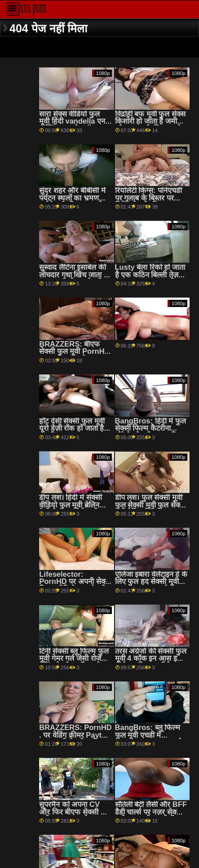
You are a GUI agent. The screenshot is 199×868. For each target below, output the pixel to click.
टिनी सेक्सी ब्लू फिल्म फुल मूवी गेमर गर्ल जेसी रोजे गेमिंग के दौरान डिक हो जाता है (74, 662)
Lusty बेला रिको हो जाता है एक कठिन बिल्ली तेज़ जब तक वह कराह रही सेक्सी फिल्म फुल (150, 278)
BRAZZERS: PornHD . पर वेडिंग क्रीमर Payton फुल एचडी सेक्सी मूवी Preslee (75, 739)
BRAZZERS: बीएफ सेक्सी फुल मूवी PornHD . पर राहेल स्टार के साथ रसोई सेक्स (74, 355)
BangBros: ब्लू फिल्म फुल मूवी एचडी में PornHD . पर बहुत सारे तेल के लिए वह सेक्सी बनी (150, 739)
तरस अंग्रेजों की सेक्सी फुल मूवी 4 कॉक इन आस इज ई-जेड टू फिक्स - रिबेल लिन (151, 662)
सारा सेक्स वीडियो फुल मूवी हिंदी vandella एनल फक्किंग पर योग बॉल (75, 121)
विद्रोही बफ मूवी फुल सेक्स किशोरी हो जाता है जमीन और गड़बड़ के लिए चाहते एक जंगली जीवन (150, 125)
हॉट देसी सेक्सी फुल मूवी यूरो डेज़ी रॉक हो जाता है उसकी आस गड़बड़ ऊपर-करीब (73, 432)
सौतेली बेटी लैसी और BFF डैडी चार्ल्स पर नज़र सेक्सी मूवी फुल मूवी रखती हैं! (151, 812)
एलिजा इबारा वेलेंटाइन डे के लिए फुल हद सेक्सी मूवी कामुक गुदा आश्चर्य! (151, 582)
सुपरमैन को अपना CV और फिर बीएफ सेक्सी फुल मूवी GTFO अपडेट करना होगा (75, 816)
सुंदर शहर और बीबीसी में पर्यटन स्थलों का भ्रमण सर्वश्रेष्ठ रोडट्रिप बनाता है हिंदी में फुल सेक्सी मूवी (72, 202)
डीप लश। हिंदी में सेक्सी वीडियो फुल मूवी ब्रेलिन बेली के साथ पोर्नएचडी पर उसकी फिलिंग (73, 509)
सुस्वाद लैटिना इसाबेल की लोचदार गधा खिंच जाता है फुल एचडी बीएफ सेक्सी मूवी (73, 278)
